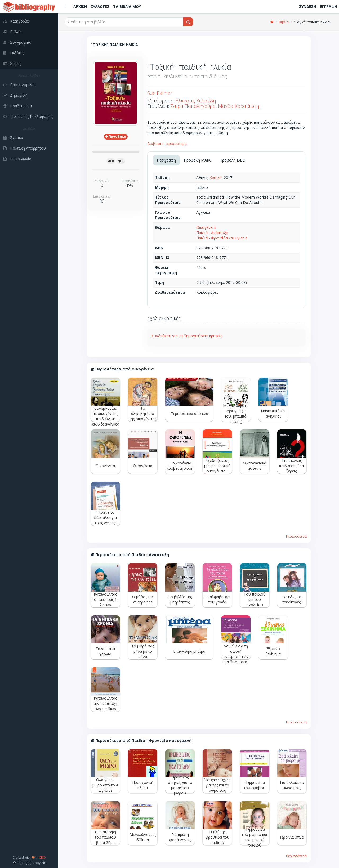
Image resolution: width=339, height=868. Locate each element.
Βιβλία (284, 22)
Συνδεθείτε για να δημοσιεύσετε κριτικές (187, 336)
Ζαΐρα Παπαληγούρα (193, 106)
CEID (42, 857)
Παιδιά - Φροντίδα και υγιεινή (222, 238)
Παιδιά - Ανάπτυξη (212, 233)
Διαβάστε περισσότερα (167, 143)
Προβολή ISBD (233, 160)
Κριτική (216, 178)
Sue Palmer (160, 93)
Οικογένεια (206, 227)
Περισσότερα (296, 536)
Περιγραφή (166, 160)
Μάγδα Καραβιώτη (238, 106)
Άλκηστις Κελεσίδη (196, 101)
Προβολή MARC (198, 160)
